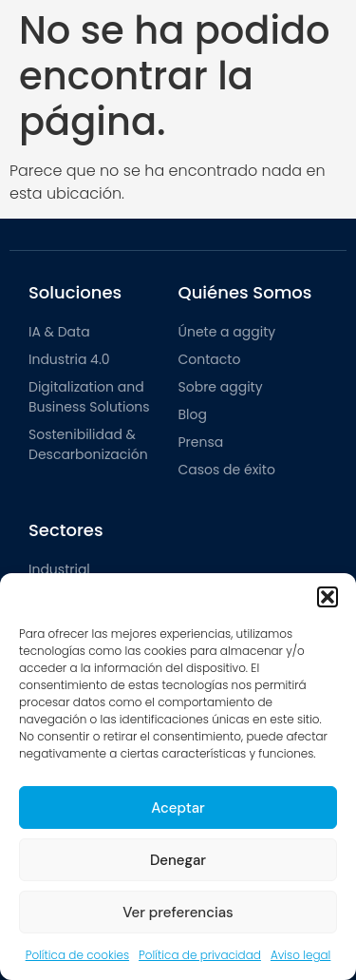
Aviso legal (300, 955)
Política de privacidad (200, 955)
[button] (328, 597)
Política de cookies (77, 955)
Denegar (178, 860)
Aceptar (178, 808)
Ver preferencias (178, 913)
